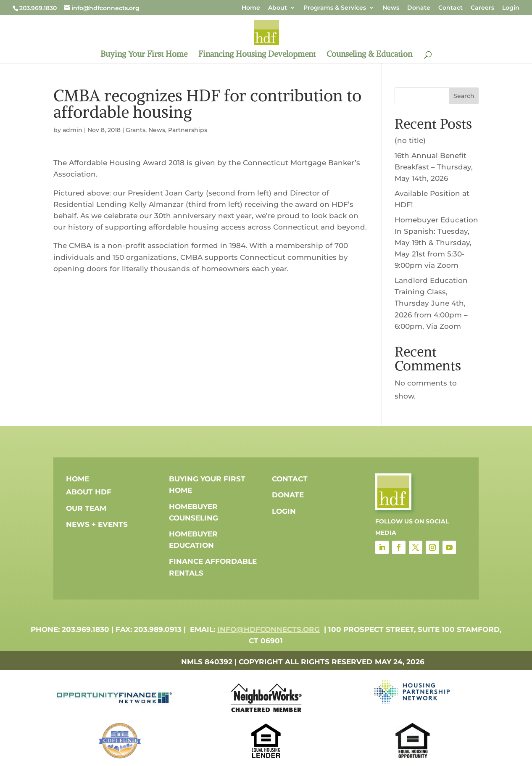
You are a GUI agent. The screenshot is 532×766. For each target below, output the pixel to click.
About (278, 8)
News (391, 8)
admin (72, 130)
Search (464, 96)
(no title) (410, 140)
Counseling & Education (369, 55)
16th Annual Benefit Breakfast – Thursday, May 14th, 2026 (434, 167)
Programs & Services (335, 8)
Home (251, 8)
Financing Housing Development (257, 55)
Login (511, 8)
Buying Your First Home (144, 55)
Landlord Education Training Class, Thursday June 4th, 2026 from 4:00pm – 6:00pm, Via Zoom (431, 303)
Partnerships (188, 130)
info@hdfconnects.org (269, 629)
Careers (482, 8)
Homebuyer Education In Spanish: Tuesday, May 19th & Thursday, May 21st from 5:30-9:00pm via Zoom (436, 243)
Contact (450, 8)
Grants (136, 130)
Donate (419, 8)
